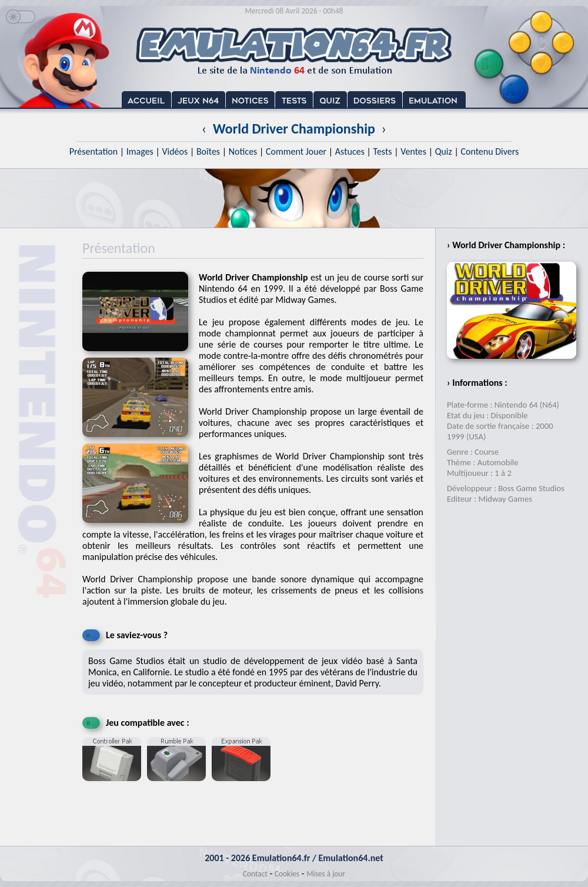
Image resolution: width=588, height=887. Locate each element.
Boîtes (208, 151)
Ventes (413, 151)
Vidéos (175, 151)
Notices (243, 151)
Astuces (350, 151)
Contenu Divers (490, 151)
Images (140, 151)
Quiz (444, 151)
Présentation (94, 151)
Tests (383, 151)
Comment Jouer (296, 151)
